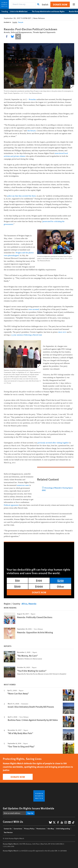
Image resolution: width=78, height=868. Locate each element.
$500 (17, 586)
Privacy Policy (29, 829)
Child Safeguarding (63, 829)
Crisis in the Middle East (20, 11)
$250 (60, 581)
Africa (24, 604)
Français (21, 22)
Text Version (8, 832)
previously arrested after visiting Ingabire (53, 443)
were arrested (34, 309)
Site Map (51, 829)
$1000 (39, 586)
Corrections (18, 829)
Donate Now (60, 4)
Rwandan (32, 99)
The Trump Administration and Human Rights (49, 11)
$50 (17, 581)
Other (60, 586)
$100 (39, 581)
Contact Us (8, 829)
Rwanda (32, 604)
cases (27, 485)
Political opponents (11, 505)
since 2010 (62, 332)
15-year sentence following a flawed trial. (27, 335)
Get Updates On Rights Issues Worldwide (29, 808)
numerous (21, 485)
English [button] (45, 4)
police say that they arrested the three (21, 196)
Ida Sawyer (31, 131)
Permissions (41, 829)
